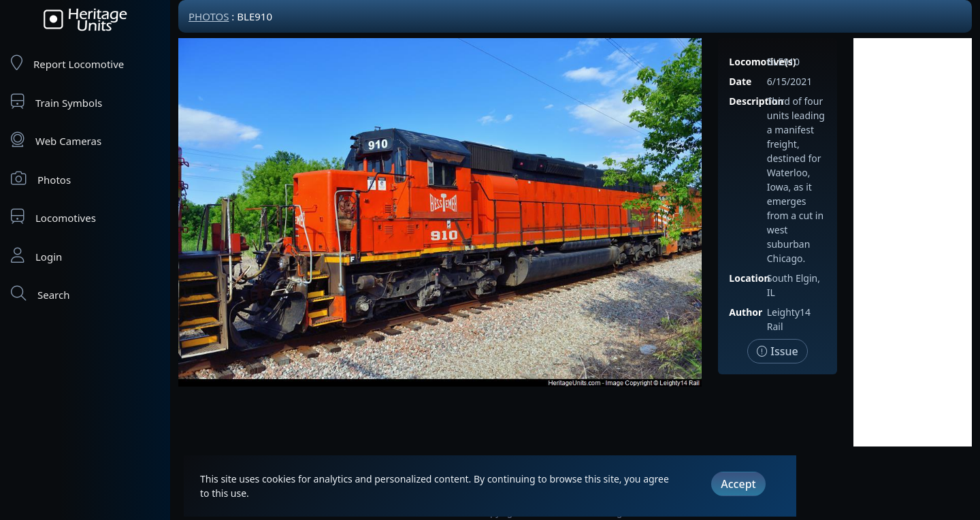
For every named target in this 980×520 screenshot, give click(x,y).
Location (749, 278)
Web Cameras (56, 140)
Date (740, 81)
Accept (738, 484)
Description (756, 101)
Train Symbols (56, 102)
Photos (41, 179)
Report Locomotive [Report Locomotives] (67, 63)
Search (40, 294)
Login (36, 256)
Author (746, 312)
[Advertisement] (913, 242)
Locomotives (53, 217)
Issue (778, 351)
